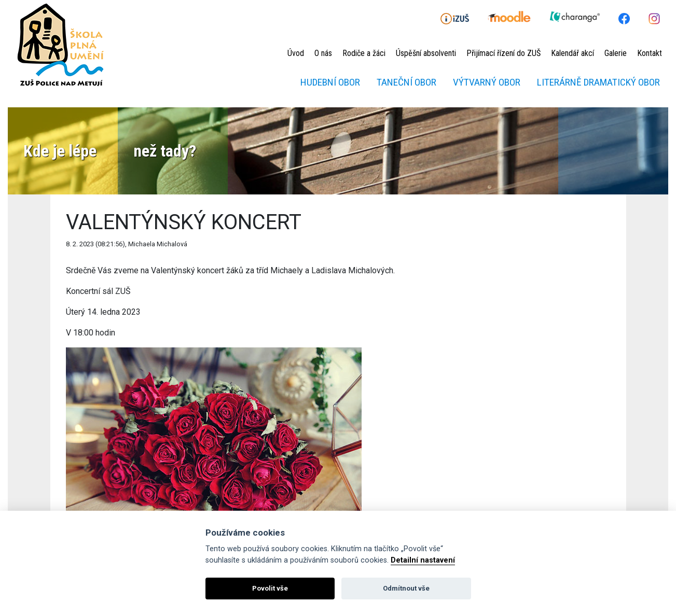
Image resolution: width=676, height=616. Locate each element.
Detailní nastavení (423, 560)
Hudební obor (330, 82)
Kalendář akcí (572, 53)
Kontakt (650, 53)
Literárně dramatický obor (598, 82)
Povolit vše (270, 588)
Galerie (616, 53)
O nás (323, 53)
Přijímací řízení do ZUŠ (503, 53)
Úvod (296, 53)
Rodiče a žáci (364, 53)
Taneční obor (406, 82)
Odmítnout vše (406, 588)
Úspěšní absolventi (426, 53)
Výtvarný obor (487, 82)
